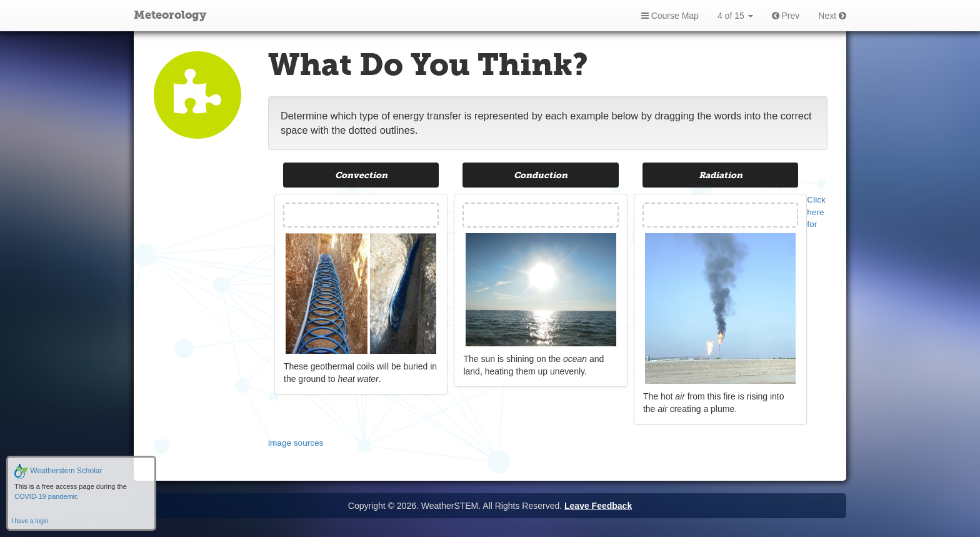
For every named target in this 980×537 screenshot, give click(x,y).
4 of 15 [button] (735, 16)
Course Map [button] (670, 16)
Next (832, 16)
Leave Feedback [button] (598, 506)
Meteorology (170, 16)
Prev (786, 16)
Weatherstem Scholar (58, 471)
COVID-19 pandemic (46, 496)
